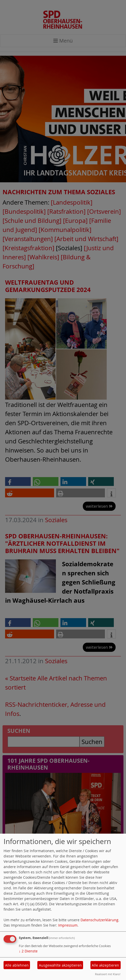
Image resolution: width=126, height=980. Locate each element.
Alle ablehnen (17, 965)
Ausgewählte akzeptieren (60, 965)
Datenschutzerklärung (99, 920)
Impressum (68, 925)
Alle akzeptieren (105, 965)
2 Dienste (28, 951)
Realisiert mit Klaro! (108, 974)
